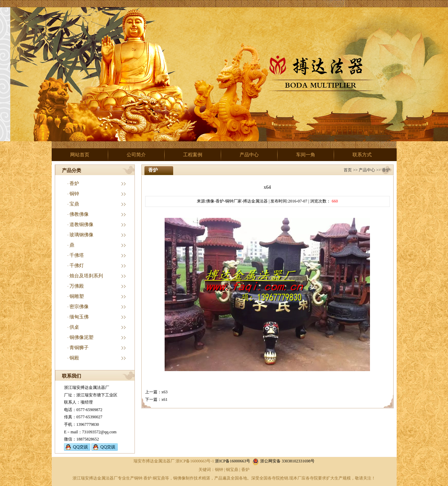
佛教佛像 (79, 214)
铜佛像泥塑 (81, 337)
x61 (165, 399)
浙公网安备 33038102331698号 (283, 461)
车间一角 (306, 155)
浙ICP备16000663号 (233, 461)
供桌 (74, 327)
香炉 (74, 183)
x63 (165, 392)
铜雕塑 (77, 296)
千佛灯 (77, 266)
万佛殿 (77, 286)
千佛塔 (77, 255)
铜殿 (74, 358)
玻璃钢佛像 (81, 235)
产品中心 (249, 155)
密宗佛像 (79, 307)
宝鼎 (74, 204)
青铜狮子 (79, 348)
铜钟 (74, 194)
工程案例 (193, 155)
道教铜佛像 (81, 225)
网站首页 (80, 155)
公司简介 (136, 155)
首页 (348, 170)
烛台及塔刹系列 (86, 276)
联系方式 (362, 155)
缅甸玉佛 (79, 317)
